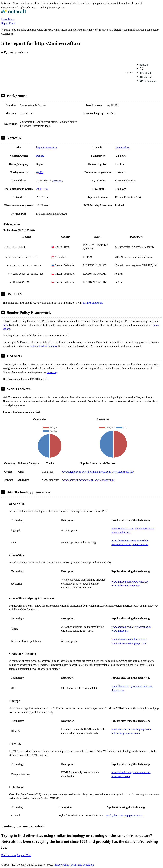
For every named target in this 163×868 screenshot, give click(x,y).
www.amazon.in (142, 627)
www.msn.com (119, 729)
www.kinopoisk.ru (104, 480)
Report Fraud (8, 23)
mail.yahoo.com (115, 815)
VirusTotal (57, 181)
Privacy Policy (61, 865)
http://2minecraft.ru (47, 147)
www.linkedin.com (121, 772)
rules (5, 325)
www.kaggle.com (71, 472)
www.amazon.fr (120, 631)
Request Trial (24, 855)
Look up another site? (17, 53)
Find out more (9, 855)
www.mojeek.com (144, 528)
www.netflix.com (121, 776)
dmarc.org (52, 372)
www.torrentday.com (122, 528)
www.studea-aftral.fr (123, 472)
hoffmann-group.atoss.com (126, 733)
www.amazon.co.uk (122, 627)
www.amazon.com (121, 582)
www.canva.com (142, 772)
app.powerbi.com (134, 815)
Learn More (8, 19)
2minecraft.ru (122, 147)
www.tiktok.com (120, 686)
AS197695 (42, 189)
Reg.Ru (40, 156)
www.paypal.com (137, 643)
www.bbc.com (119, 643)
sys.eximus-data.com (141, 686)
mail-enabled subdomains (43, 346)
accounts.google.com (140, 729)
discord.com (118, 690)
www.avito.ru (86, 480)
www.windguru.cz (121, 532)
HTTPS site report (93, 303)
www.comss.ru (70, 480)
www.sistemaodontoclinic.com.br (129, 639)
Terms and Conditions (83, 865)
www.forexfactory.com (123, 540)
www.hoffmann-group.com (96, 472)
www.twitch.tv (140, 582)
